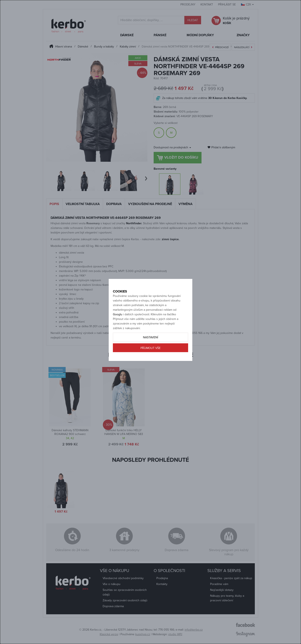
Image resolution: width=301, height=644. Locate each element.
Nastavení (150, 352)
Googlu (118, 329)
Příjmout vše (150, 363)
